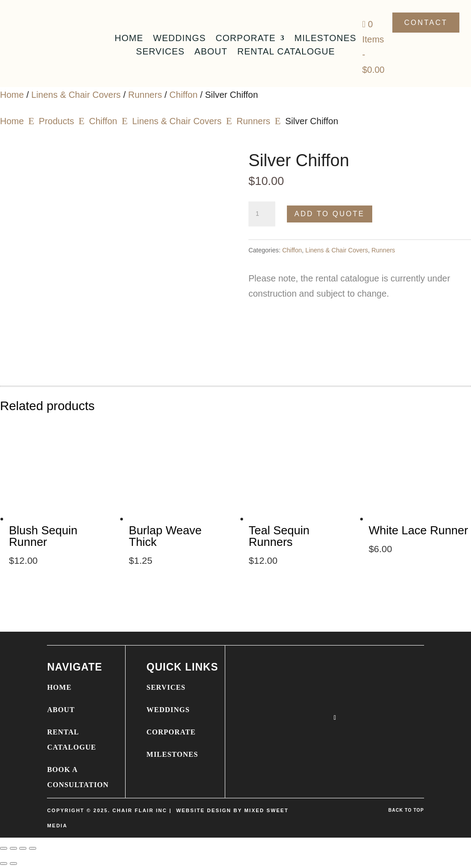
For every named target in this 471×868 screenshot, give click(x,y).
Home (129, 39)
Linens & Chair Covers (76, 95)
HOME (59, 687)
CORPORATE (171, 732)
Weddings (180, 39)
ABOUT (61, 710)
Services (160, 52)
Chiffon (183, 95)
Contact (426, 23)
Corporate (246, 39)
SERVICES (166, 687)
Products (57, 121)
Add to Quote (330, 214)
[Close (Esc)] (33, 848)
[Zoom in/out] (4, 848)
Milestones (326, 39)
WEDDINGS (168, 710)
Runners (145, 95)
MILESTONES (172, 754)
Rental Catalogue (286, 52)
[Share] (23, 848)
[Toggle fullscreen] (13, 848)
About (211, 52)
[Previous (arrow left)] (4, 864)
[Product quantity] (262, 214)
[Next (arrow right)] (13, 864)
